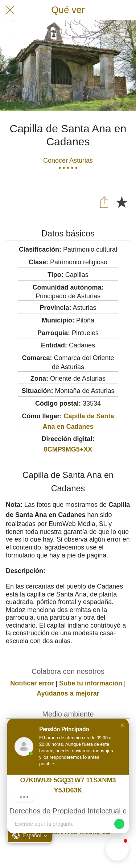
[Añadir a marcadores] (121, 202)
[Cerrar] (10, 10)
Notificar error (32, 683)
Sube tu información (91, 683)
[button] (122, 725)
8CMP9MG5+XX (68, 449)
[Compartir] (104, 202)
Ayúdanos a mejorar (68, 693)
